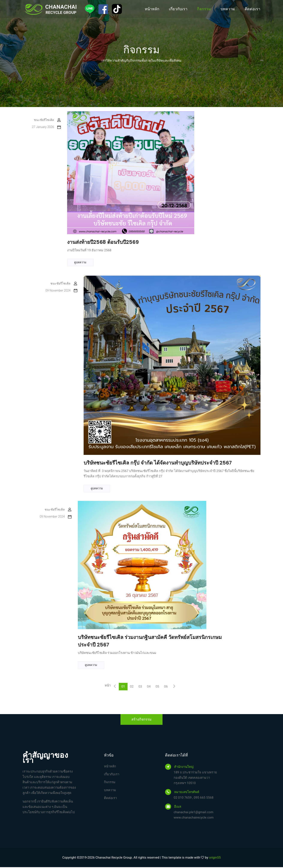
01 (123, 687)
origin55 (215, 858)
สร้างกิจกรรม (141, 720)
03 (140, 687)
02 (132, 687)
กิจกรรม (204, 9)
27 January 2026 (46, 127)
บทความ (228, 9)
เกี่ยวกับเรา (178, 9)
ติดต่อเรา (252, 9)
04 (149, 687)
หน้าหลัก (152, 9)
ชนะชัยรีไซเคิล (47, 120)
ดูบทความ (80, 263)
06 (166, 687)
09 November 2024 (61, 291)
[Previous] (115, 687)
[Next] (174, 687)
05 (157, 687)
